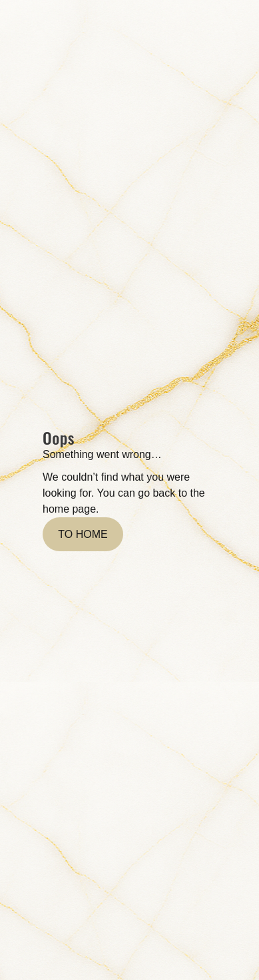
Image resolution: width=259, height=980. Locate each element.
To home (83, 534)
